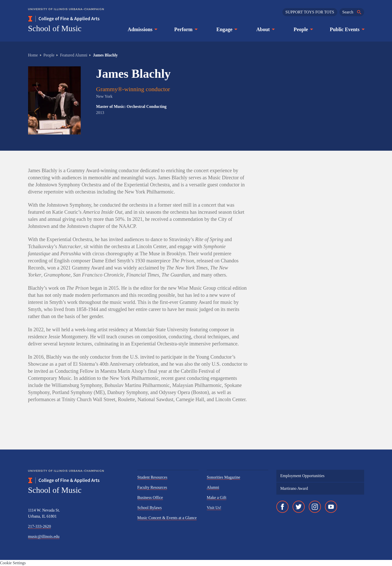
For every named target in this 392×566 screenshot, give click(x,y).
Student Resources (152, 477)
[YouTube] (331, 507)
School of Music (55, 28)
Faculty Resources (152, 487)
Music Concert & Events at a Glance (167, 518)
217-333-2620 (40, 526)
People (303, 29)
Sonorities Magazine (223, 477)
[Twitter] (299, 507)
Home (33, 55)
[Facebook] (282, 507)
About (265, 29)
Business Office (150, 497)
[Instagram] (315, 507)
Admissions (142, 29)
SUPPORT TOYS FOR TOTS (310, 12)
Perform (185, 29)
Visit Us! (214, 508)
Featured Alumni (74, 55)
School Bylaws (150, 508)
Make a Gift (216, 497)
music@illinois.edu (44, 536)
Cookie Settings (13, 563)
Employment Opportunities (303, 476)
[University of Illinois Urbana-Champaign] (66, 13)
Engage (226, 29)
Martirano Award (294, 488)
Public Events (347, 29)
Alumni (213, 487)
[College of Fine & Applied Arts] (79, 19)
